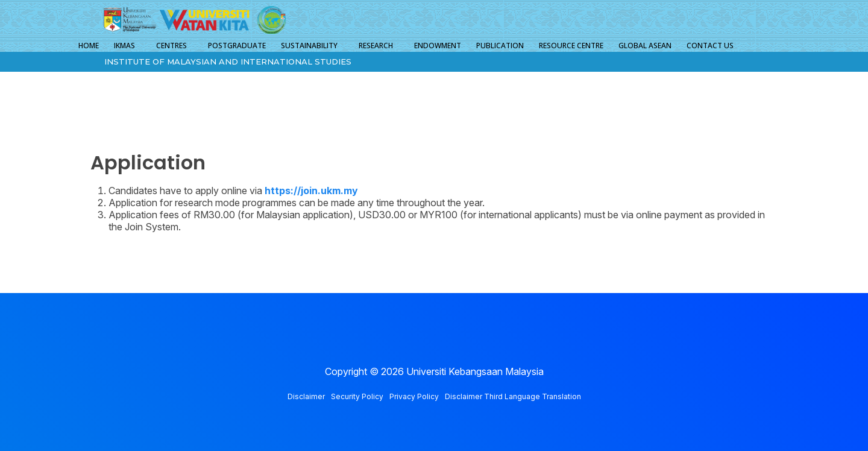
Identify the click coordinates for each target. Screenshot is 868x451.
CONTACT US (710, 46)
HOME (89, 46)
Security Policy (357, 396)
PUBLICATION (500, 46)
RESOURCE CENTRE (571, 46)
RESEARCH (376, 46)
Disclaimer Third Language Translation (513, 396)
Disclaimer (306, 396)
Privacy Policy (414, 396)
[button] (127, 46)
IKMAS (124, 46)
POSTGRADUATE (237, 46)
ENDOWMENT (438, 46)
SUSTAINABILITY (309, 46)
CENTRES (171, 46)
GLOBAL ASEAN (645, 46)
